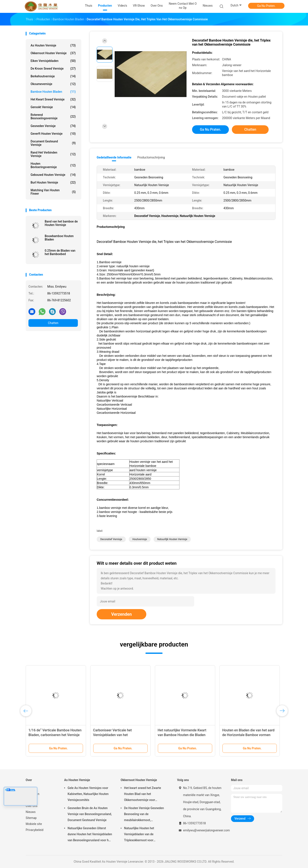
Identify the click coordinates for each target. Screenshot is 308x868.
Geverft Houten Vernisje (53, 134)
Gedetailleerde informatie (114, 157)
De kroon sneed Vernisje (53, 69)
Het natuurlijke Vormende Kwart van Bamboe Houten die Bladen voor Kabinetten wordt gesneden (182, 735)
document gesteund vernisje (53, 143)
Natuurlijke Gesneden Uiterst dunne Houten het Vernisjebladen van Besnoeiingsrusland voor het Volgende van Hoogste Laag (90, 835)
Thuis (29, 788)
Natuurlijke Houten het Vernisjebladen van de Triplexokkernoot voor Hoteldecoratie (139, 835)
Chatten (53, 323)
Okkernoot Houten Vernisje (53, 53)
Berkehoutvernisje (53, 76)
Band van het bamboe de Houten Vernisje (61, 223)
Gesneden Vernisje (53, 126)
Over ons (32, 806)
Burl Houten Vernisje (53, 182)
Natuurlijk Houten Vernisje (172, 539)
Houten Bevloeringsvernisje (53, 165)
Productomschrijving (151, 157)
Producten (33, 794)
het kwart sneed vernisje (53, 99)
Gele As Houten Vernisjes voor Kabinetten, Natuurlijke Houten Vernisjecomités (88, 794)
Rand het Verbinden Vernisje (53, 154)
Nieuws (31, 812)
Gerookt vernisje (53, 107)
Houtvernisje (140, 539)
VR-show (32, 800)
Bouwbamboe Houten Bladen (59, 238)
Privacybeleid (35, 830)
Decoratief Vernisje (111, 539)
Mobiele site (34, 824)
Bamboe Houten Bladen (53, 92)
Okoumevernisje (53, 84)
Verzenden (121, 614)
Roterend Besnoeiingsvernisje (53, 117)
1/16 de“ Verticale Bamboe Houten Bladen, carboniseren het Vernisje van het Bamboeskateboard (55, 735)
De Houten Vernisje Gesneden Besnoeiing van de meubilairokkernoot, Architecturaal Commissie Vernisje (144, 815)
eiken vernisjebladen (53, 61)
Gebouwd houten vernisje (53, 175)
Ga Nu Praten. (266, 6)
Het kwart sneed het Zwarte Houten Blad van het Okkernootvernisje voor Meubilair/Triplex (143, 795)
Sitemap (31, 818)
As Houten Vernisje (53, 45)
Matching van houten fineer (53, 192)
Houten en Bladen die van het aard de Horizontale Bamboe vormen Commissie (248, 735)
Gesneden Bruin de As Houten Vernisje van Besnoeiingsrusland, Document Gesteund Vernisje (90, 814)
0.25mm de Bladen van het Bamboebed (60, 252)
